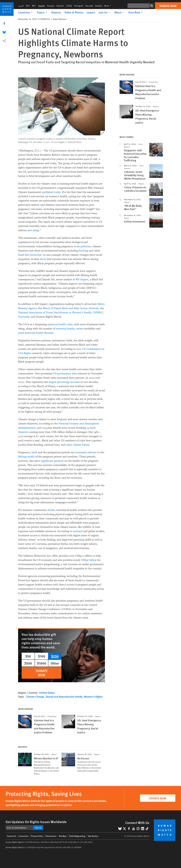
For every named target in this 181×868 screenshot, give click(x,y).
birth (34, 452)
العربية (21, 6)
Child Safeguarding (77, 836)
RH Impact (82, 279)
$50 (28, 656)
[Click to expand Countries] (26, 12)
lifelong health (26, 457)
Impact (91, 12)
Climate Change (35, 697)
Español (99, 6)
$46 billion (91, 560)
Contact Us (11, 836)
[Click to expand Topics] (42, 12)
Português (79, 6)
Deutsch (60, 6)
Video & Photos (74, 12)
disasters (23, 432)
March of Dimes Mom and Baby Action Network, (71, 308)
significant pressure (52, 461)
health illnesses (45, 333)
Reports (56, 12)
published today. (52, 192)
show (43, 259)
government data (67, 374)
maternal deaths (65, 329)
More (109, 6)
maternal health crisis (60, 324)
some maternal (27, 333)
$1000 (42, 663)
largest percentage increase (64, 382)
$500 (28, 663)
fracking (83, 251)
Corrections (24, 836)
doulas (51, 510)
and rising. (34, 230)
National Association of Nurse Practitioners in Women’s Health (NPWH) (61, 313)
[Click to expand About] (120, 12)
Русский (89, 6)
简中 (28, 6)
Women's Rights (93, 697)
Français (51, 6)
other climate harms (78, 445)
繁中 (34, 6)
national (78, 531)
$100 (42, 656)
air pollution (84, 246)
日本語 (69, 6)
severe (80, 329)
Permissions (51, 836)
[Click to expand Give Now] (136, 12)
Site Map (63, 836)
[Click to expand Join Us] (105, 12)
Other (55, 663)
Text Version (93, 836)
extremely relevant (86, 452)
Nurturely (24, 317)
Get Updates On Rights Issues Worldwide (36, 822)
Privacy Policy (37, 836)
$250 (55, 656)
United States (47, 693)
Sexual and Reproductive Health (64, 697)
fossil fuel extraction (30, 255)
